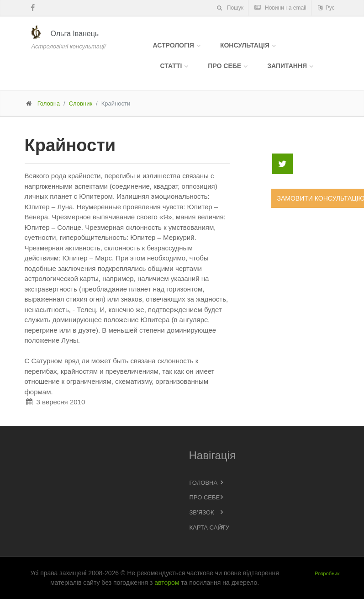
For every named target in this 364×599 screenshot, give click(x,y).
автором (167, 583)
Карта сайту (209, 527)
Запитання (287, 66)
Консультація (245, 45)
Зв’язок (202, 512)
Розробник (327, 573)
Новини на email (280, 8)
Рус (326, 8)
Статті (171, 66)
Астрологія (174, 45)
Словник (81, 103)
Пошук (229, 8)
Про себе (224, 66)
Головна (49, 103)
